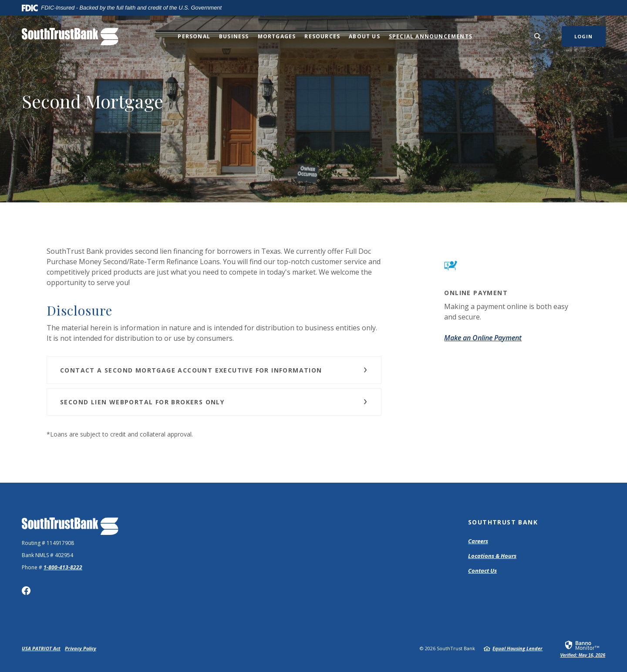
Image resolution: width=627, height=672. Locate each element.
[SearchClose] (538, 36)
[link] (583, 648)
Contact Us (482, 571)
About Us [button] (364, 36)
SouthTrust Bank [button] (503, 522)
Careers (478, 541)
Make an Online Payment (483, 338)
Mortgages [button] (277, 36)
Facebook (26, 591)
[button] (214, 370)
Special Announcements (431, 36)
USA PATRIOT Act (41, 648)
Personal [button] (194, 36)
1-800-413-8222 (63, 567)
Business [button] (234, 36)
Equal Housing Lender (517, 648)
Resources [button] (322, 36)
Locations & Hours (492, 556)
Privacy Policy (81, 648)
